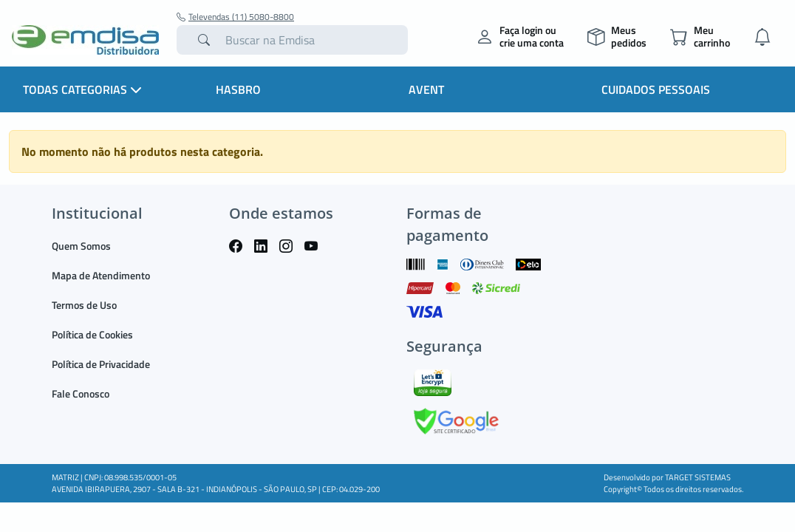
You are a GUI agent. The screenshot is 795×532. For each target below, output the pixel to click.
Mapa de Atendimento (101, 275)
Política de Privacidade (101, 364)
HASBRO (238, 89)
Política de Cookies (92, 334)
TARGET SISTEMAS (698, 477)
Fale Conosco (81, 393)
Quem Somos (81, 246)
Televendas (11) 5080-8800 (235, 17)
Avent (426, 89)
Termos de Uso (84, 305)
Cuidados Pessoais (656, 89)
